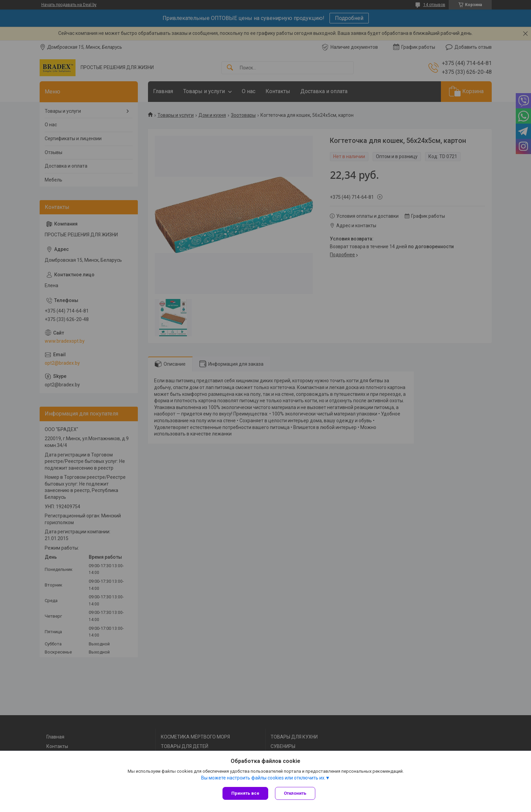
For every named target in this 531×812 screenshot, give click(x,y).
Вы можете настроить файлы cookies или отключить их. (263, 778)
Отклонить (295, 793)
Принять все (245, 793)
